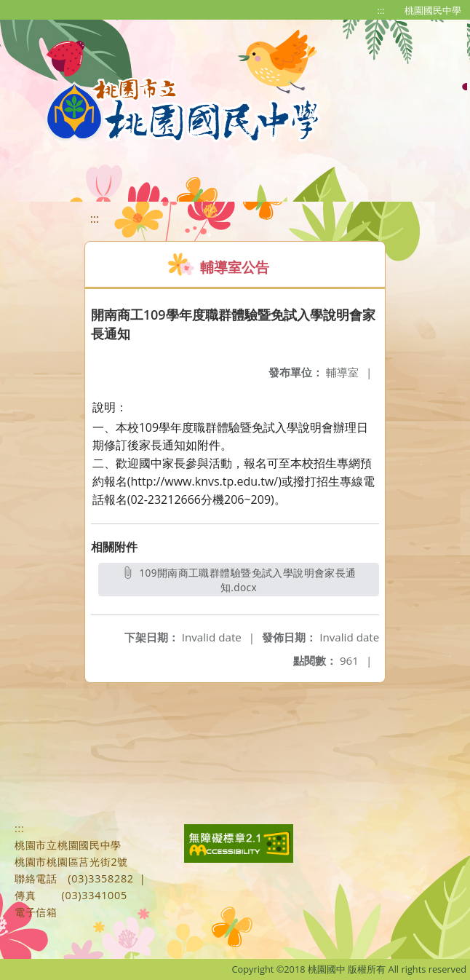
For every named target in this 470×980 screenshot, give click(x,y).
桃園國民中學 (433, 10)
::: (381, 10)
